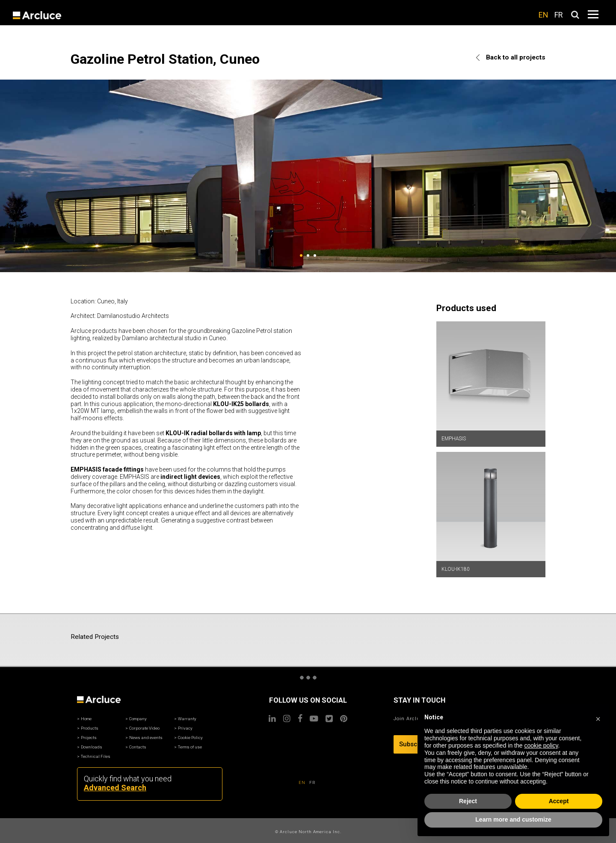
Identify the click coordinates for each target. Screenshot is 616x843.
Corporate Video (144, 728)
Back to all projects (511, 57)
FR (559, 15)
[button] (598, 718)
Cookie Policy (190, 738)
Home (86, 719)
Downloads (92, 747)
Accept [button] (559, 801)
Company (138, 719)
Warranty (187, 719)
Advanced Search (115, 788)
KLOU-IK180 (456, 569)
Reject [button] (468, 801)
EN (543, 15)
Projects (89, 738)
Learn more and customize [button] (513, 819)
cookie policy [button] (541, 745)
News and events (146, 738)
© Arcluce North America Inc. (308, 832)
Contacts (138, 747)
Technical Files (96, 756)
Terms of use (190, 747)
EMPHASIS (454, 439)
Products (90, 728)
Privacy (185, 728)
